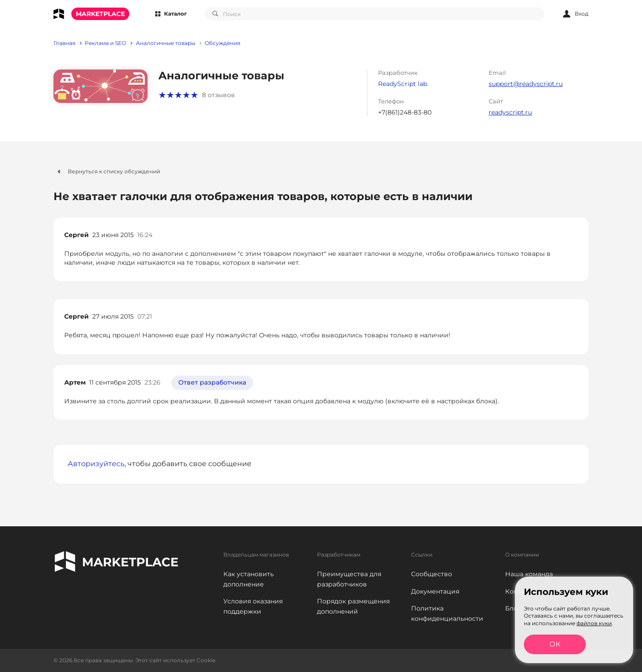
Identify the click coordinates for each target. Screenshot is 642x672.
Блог (513, 608)
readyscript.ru (510, 112)
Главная (64, 43)
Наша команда (529, 574)
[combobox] (374, 14)
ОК (555, 644)
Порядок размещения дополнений (353, 606)
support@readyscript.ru (526, 84)
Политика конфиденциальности (447, 613)
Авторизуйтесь (96, 464)
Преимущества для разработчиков (349, 579)
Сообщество (432, 574)
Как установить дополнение (249, 579)
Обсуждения (222, 43)
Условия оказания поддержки (253, 606)
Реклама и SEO (105, 43)
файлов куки (594, 623)
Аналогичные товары (166, 43)
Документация (435, 591)
